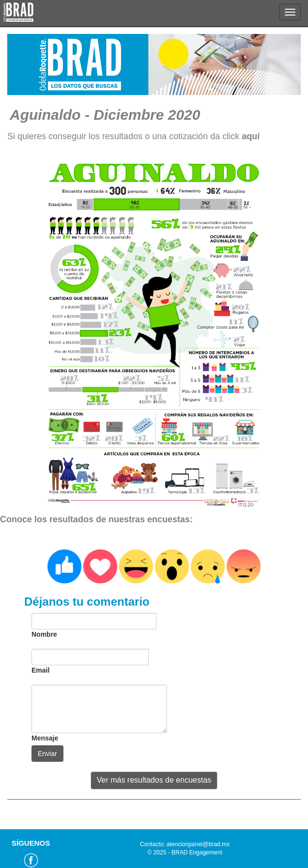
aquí (251, 136)
